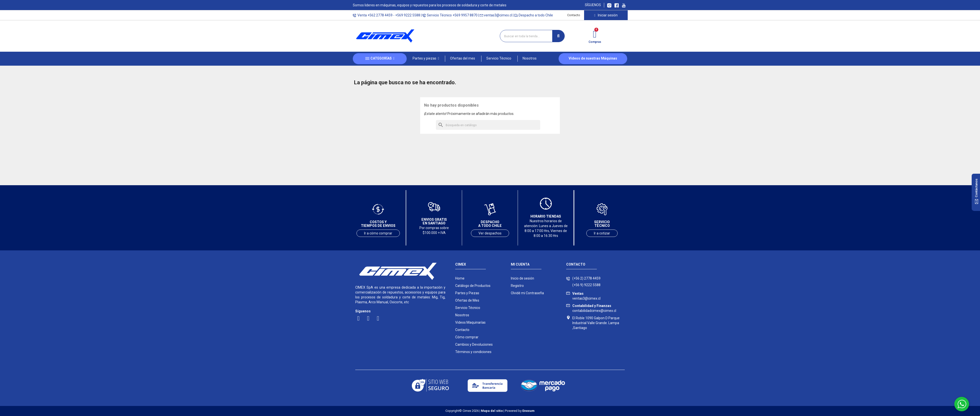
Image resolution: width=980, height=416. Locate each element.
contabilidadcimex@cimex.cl (594, 308)
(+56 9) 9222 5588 (586, 285)
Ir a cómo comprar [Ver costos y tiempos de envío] (378, 233)
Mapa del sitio (492, 411)
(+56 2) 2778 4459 (586, 278)
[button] (426, 59)
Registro (517, 286)
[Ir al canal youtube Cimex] (624, 5)
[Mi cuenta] (606, 15)
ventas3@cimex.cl (498, 15)
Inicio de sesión (522, 278)
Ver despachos (490, 233)
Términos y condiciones (473, 352)
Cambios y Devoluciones (474, 344)
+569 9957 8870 (465, 15)
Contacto (574, 15)
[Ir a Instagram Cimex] (609, 5)
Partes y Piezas (467, 293)
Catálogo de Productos (473, 286)
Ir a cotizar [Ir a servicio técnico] (602, 233)
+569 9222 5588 (408, 15)
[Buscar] (488, 125)
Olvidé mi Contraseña (527, 293)
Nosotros (462, 315)
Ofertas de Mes (467, 300)
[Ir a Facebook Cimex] (617, 5)
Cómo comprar (467, 337)
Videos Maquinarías (470, 322)
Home (460, 278)
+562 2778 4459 (380, 15)
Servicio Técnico (468, 308)
